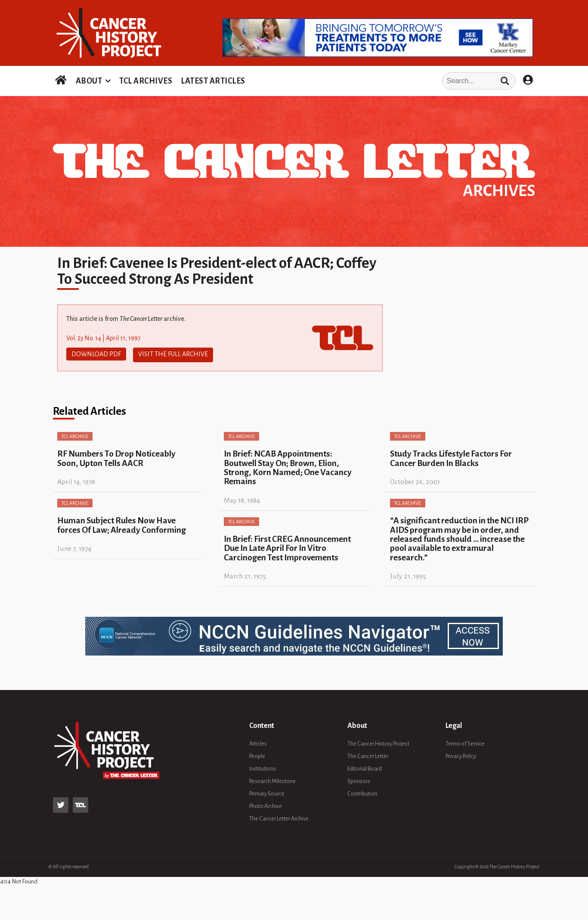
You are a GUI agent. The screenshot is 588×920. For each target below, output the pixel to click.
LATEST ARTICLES (213, 81)
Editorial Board (365, 768)
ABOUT (89, 81)
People (257, 755)
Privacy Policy (461, 755)
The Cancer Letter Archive (279, 817)
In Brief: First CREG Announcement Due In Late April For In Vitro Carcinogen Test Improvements (287, 547)
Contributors (362, 793)
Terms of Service (465, 743)
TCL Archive (75, 435)
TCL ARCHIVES (146, 81)
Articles (258, 743)
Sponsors (359, 780)
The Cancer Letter (368, 755)
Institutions (263, 768)
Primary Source (267, 793)
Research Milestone (272, 780)
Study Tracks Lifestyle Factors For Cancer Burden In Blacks (451, 457)
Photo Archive (266, 805)
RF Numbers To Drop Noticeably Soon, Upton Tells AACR (116, 457)
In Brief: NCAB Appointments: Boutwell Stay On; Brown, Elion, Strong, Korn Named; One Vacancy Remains (288, 466)
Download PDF (96, 354)
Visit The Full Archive (173, 354)
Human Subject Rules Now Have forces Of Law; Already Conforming (122, 524)
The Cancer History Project (378, 743)
